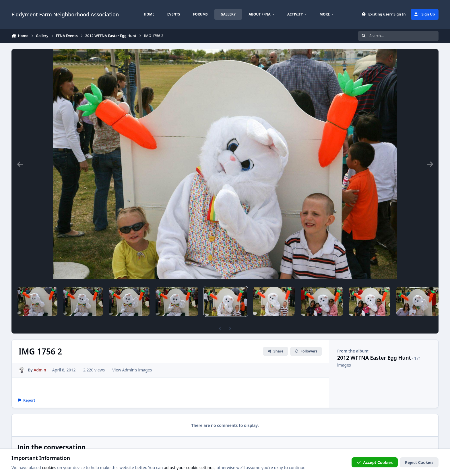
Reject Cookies (419, 462)
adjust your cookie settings (189, 468)
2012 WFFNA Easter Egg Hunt (374, 358)
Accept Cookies (375, 462)
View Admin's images (132, 370)
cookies (49, 468)
